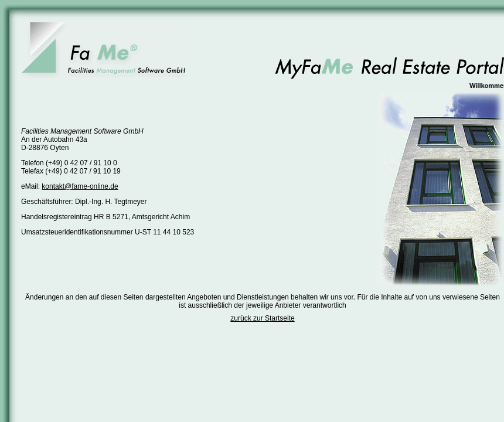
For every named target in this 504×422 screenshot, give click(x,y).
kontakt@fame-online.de (80, 186)
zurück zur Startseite (262, 318)
